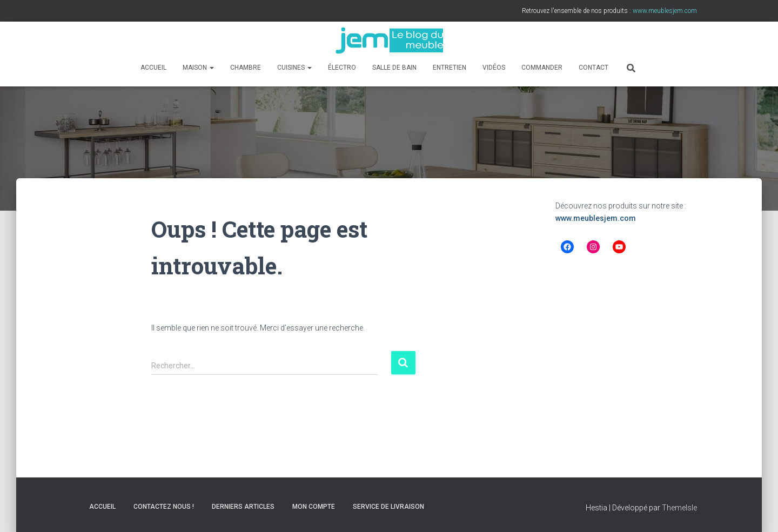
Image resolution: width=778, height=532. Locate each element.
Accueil (153, 68)
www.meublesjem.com (596, 218)
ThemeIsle (679, 508)
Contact (593, 68)
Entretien (450, 68)
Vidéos (494, 68)
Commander (542, 68)
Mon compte (314, 507)
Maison (198, 68)
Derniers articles (243, 507)
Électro (342, 68)
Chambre (246, 68)
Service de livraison (388, 507)
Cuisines (294, 68)
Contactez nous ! (164, 507)
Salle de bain (394, 68)
